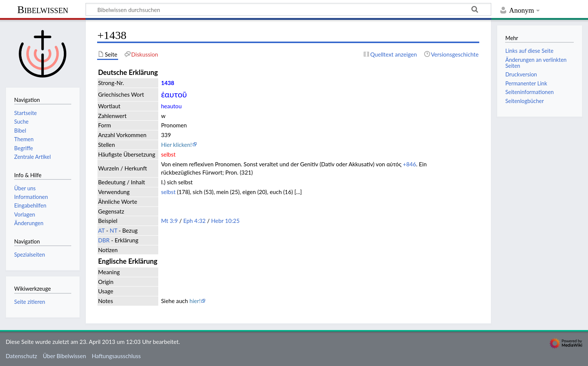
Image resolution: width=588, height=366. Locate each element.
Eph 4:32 (195, 221)
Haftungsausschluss (116, 356)
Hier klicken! (176, 145)
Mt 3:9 (169, 221)
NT (114, 230)
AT (101, 230)
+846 (409, 164)
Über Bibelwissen (64, 356)
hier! (195, 301)
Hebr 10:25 (225, 221)
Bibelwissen (43, 10)
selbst (168, 192)
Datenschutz (21, 356)
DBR (104, 240)
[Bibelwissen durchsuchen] (288, 9)
